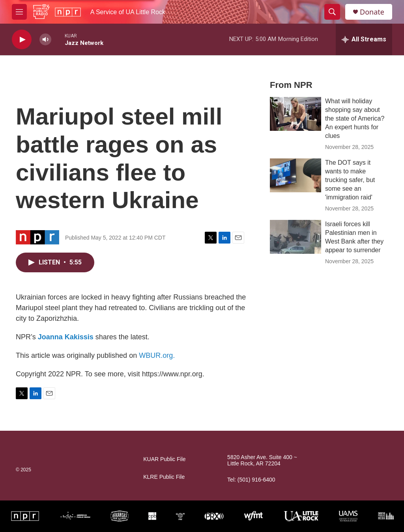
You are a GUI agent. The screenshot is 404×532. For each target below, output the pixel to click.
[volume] (45, 40)
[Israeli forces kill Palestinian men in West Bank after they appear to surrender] (296, 237)
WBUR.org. (157, 355)
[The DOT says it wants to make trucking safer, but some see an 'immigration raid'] (296, 175)
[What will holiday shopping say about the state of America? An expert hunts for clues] (296, 114)
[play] (22, 40)
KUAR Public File (164, 459)
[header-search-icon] (332, 12)
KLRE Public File (164, 477)
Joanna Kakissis (66, 337)
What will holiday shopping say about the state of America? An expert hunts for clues (355, 118)
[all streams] (364, 39)
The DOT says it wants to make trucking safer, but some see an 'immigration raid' (350, 180)
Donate (372, 12)
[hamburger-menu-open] (19, 12)
